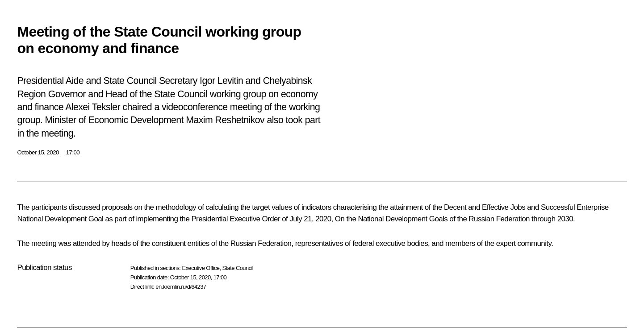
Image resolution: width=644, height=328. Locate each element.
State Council (238, 268)
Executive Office (201, 268)
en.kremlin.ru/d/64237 (181, 287)
